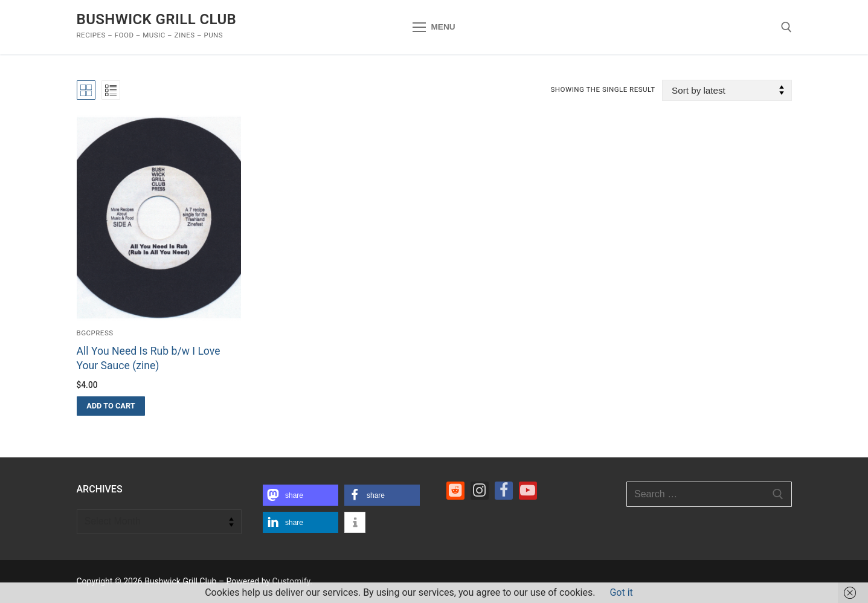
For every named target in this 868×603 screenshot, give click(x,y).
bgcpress (95, 333)
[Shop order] (727, 90)
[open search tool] (786, 27)
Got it (621, 592)
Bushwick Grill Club (157, 19)
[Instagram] (480, 491)
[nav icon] (434, 27)
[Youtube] (528, 491)
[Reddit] (455, 491)
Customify (291, 581)
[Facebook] (504, 491)
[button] (111, 406)
